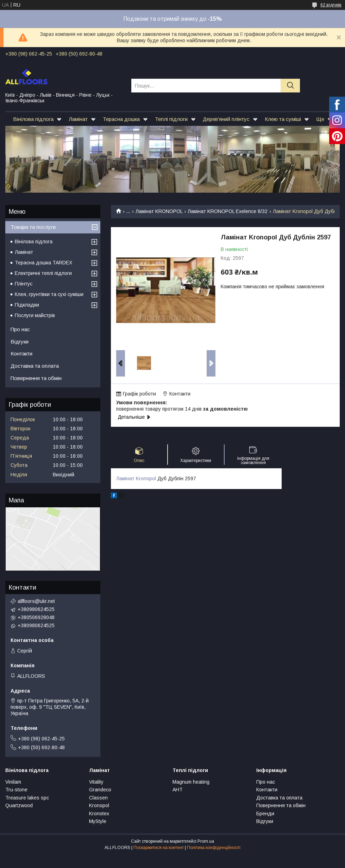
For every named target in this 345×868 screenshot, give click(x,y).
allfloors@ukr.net (36, 601)
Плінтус (24, 284)
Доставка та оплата (35, 366)
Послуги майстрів (35, 315)
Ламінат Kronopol (136, 478)
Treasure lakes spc (27, 798)
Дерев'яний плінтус (226, 119)
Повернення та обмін (36, 378)
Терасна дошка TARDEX (43, 263)
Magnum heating (191, 782)
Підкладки (27, 305)
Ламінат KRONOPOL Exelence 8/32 (228, 211)
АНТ (178, 790)
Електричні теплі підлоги (43, 273)
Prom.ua (206, 841)
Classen (98, 798)
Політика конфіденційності (214, 848)
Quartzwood (19, 805)
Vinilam (13, 782)
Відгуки (20, 342)
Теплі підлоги (171, 119)
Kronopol (99, 805)
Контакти (21, 353)
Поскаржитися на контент (159, 848)
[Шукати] (290, 86)
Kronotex (99, 814)
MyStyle (98, 821)
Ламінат (78, 119)
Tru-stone (16, 790)
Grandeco (100, 790)
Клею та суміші (283, 119)
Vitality (96, 782)
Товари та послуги (33, 227)
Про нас (20, 329)
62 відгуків (331, 5)
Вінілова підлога (33, 119)
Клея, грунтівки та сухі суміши (49, 294)
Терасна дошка (121, 119)
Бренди (265, 814)
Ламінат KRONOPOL (159, 211)
